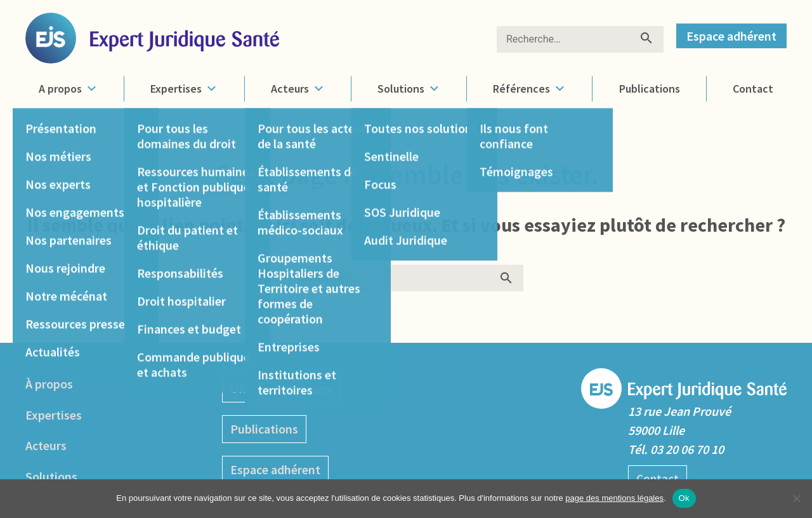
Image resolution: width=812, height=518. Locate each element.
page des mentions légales (614, 498)
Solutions (409, 89)
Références (529, 89)
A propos (69, 89)
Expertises (184, 89)
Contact (753, 89)
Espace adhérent (731, 36)
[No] (796, 498)
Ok (684, 498)
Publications (649, 89)
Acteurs (298, 89)
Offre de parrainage (282, 388)
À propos (49, 383)
